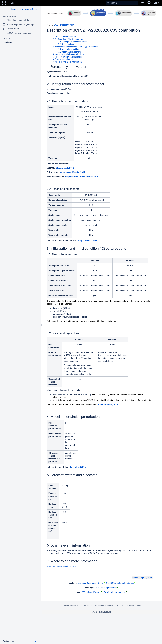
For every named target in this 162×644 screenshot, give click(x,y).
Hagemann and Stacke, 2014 (72, 172)
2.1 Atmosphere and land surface (73, 42)
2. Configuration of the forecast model (69, 39)
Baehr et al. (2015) (78, 467)
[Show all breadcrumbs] (50, 25)
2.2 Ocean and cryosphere (70, 44)
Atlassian (102, 612)
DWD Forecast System (64, 25)
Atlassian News (135, 605)
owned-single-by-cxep (142, 578)
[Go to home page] (8, 3)
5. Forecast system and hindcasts (67, 57)
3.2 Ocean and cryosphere (70, 52)
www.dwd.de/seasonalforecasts (61, 566)
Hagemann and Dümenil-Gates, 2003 (82, 177)
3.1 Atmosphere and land (69, 49)
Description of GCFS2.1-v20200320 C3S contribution (93, 30)
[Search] (108, 3)
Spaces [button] (14, 3)
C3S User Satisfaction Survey (91, 583)
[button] (4, 3)
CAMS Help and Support (115, 592)
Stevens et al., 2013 (65, 168)
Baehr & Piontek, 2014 (108, 405)
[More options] (155, 25)
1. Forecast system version (64, 37)
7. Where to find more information (67, 62)
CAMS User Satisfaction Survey (121, 583)
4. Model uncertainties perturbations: (68, 54)
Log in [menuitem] (156, 3)
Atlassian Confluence (79, 605)
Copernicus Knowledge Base (24, 9)
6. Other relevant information (65, 59)
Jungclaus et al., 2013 (87, 241)
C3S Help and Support (92, 592)
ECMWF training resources (106, 588)
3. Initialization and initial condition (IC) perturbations (75, 47)
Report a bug (121, 605)
